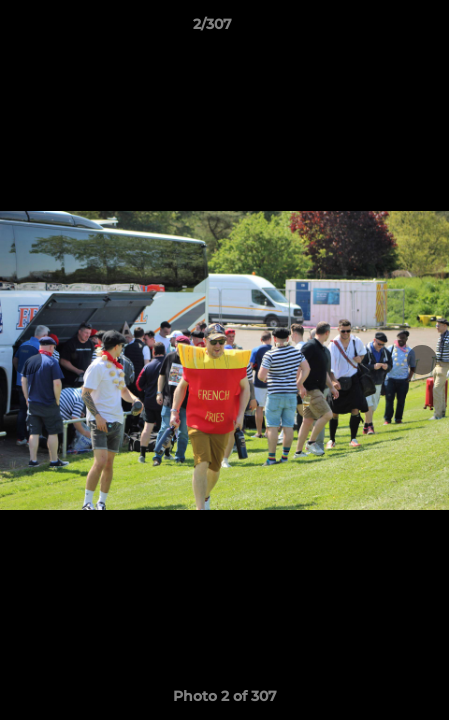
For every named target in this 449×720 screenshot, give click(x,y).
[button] (377, 29)
